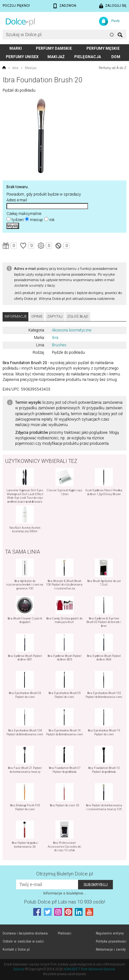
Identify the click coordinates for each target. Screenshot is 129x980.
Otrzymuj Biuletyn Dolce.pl (64, 874)
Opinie (37, 316)
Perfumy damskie (54, 48)
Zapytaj (55, 316)
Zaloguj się (116, 6)
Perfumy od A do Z (113, 68)
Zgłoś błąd (78, 316)
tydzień (18, 220)
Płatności (64, 933)
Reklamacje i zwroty (111, 949)
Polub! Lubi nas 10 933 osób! (65, 902)
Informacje (16, 316)
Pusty (115, 21)
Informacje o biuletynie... (65, 893)
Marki (16, 48)
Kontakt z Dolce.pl (16, 949)
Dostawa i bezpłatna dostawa (25, 933)
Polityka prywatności (111, 941)
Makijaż (56, 57)
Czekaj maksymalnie (24, 214)
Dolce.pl (19, 969)
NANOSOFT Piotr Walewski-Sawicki (89, 969)
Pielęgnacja (88, 57)
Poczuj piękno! (16, 6)
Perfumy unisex (22, 57)
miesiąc (37, 220)
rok (52, 220)
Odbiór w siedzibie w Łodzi (23, 941)
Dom (116, 57)
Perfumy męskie (103, 48)
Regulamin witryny (110, 933)
